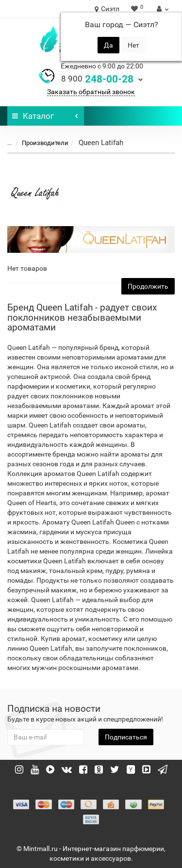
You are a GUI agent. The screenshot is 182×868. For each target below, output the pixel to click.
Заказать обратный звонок (91, 92)
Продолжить (148, 286)
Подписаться (126, 737)
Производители (39, 143)
